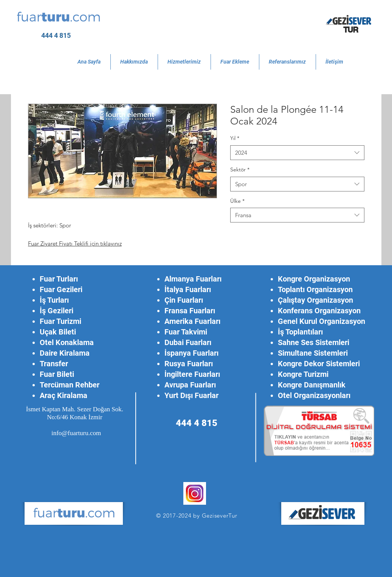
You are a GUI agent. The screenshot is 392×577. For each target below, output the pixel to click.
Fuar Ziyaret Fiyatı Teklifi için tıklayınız (75, 243)
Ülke (237, 201)
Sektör (240, 170)
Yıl (235, 138)
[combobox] (297, 153)
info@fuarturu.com (76, 433)
